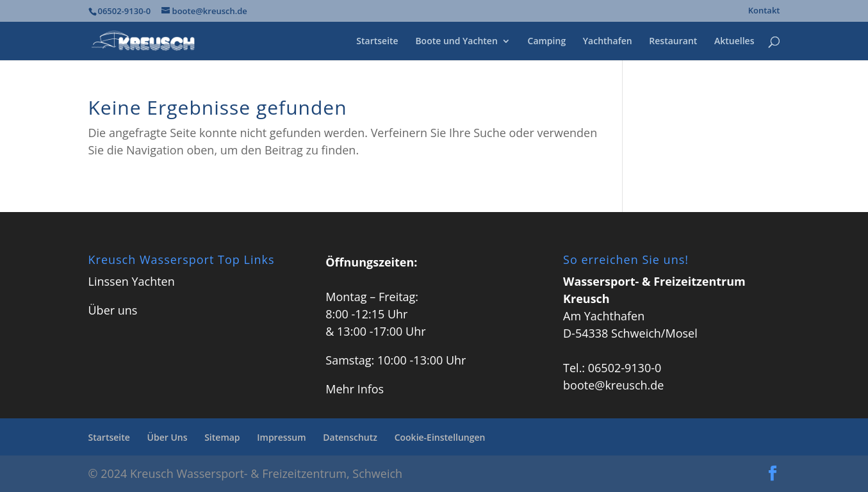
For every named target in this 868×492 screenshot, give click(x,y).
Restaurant (673, 42)
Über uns (113, 310)
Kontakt (764, 11)
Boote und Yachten (456, 42)
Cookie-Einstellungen (440, 437)
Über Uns (168, 437)
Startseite (377, 42)
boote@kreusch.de (613, 385)
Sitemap (222, 437)
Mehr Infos (355, 389)
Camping (547, 42)
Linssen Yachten (132, 281)
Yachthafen (608, 42)
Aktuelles (734, 42)
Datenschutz (350, 437)
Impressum (281, 437)
